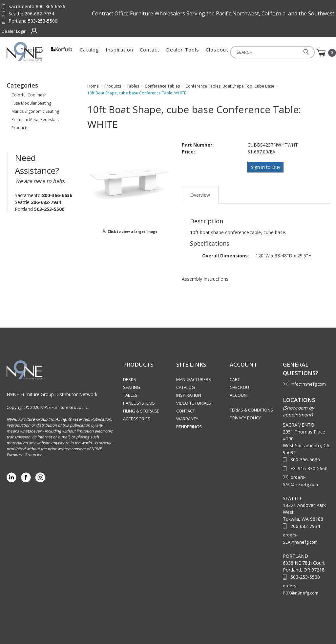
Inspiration (181, 53)
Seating (132, 387)
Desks (130, 379)
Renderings (189, 427)
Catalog (151, 53)
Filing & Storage (141, 411)
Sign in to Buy (266, 167)
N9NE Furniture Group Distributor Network (52, 394)
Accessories (137, 419)
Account (239, 395)
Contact (211, 53)
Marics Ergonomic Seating (35, 111)
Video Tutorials (194, 403)
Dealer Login (14, 31)
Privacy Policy (245, 418)
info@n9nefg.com (308, 384)
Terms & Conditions (251, 410)
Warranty (187, 419)
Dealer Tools (244, 53)
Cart (235, 379)
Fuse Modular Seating (31, 103)
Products (94, 53)
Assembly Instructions (205, 278)
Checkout (241, 387)
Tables (130, 395)
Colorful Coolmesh (29, 95)
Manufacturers (194, 379)
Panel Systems (139, 403)
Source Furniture (39, 51)
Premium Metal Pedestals (35, 120)
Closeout (279, 53)
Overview (200, 194)
